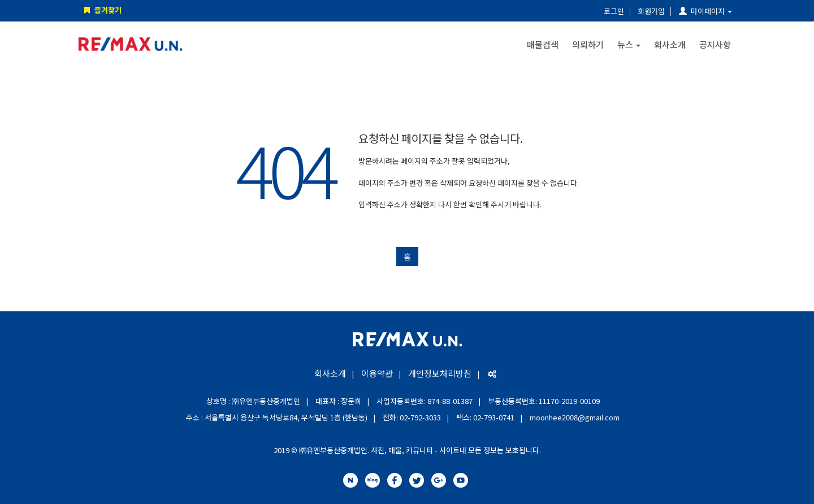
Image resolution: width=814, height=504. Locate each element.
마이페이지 (705, 11)
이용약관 (377, 373)
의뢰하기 (588, 44)
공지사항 (715, 44)
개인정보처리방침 (440, 373)
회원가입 (651, 11)
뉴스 (629, 44)
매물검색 (543, 44)
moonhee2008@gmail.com (575, 417)
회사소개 (670, 44)
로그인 (614, 11)
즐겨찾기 (102, 10)
